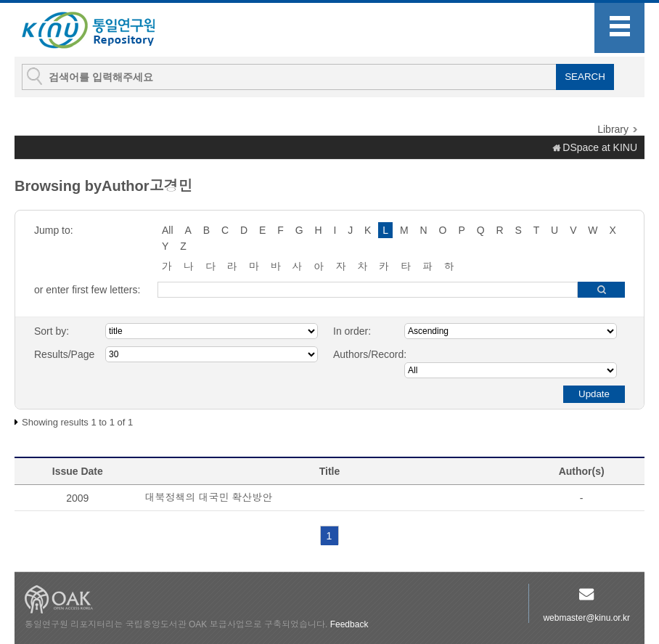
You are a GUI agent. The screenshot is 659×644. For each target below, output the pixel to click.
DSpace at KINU (600, 147)
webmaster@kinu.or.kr (586, 618)
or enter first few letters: (87, 290)
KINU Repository (100, 30)
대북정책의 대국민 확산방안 (209, 497)
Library (613, 129)
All (168, 230)
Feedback (349, 624)
